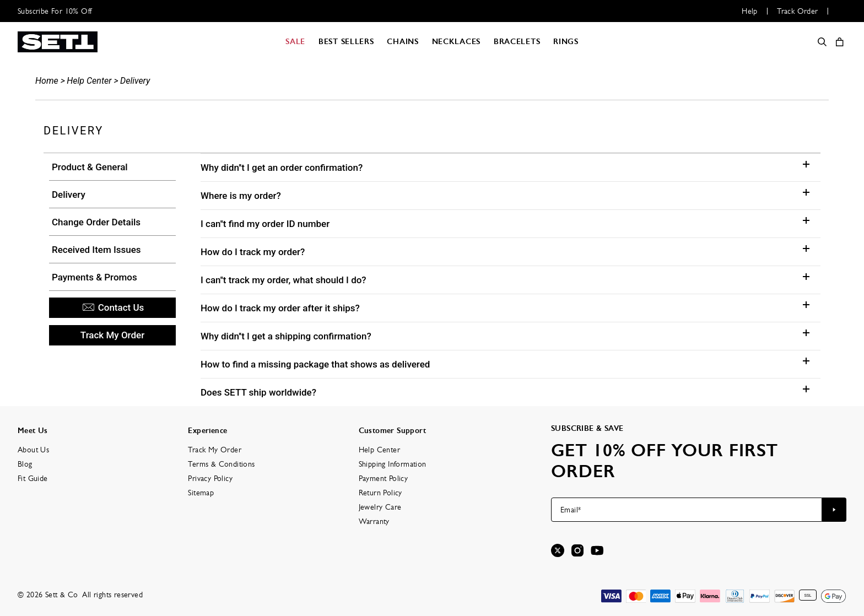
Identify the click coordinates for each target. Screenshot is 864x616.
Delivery (135, 81)
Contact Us (113, 307)
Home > (50, 81)
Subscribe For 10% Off (55, 11)
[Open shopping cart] (840, 42)
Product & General (90, 167)
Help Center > (92, 81)
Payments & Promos (94, 277)
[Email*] (687, 510)
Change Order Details (96, 222)
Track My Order (112, 335)
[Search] (822, 42)
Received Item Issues (96, 250)
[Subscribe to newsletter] (834, 510)
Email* (571, 510)
